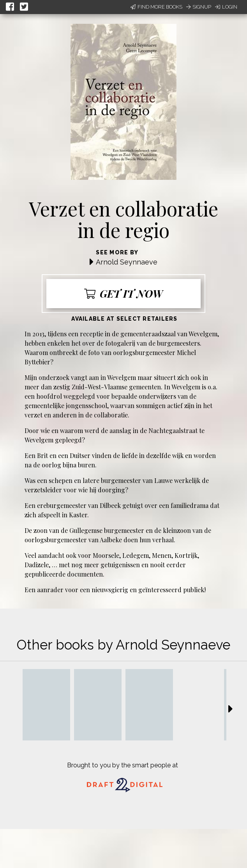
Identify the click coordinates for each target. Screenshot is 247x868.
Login (226, 7)
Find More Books (156, 7)
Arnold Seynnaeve (127, 262)
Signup (199, 7)
